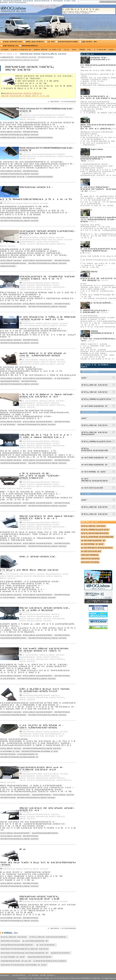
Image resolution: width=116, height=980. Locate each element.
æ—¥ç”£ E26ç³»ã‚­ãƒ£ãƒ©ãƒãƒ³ (28, 754)
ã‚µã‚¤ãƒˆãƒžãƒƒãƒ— (20, 975)
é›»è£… (90, 50)
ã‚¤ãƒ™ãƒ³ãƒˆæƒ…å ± (11, 46)
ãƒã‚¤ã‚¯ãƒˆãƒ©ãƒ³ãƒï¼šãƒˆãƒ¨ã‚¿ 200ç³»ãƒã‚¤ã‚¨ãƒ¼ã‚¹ (43, 360)
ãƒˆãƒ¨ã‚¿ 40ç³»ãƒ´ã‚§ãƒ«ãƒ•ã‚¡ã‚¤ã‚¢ (95, 533)
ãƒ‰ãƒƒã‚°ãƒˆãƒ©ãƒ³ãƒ (8, 266)
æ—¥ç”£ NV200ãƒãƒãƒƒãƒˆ (10, 751)
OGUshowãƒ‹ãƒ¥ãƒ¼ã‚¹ (30, 46)
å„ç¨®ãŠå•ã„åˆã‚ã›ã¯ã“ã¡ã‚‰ (89, 11)
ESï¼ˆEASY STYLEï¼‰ (46, 57)
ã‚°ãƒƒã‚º (111, 50)
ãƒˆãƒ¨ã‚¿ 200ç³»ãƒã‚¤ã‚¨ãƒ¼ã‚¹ (26, 57)
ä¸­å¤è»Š (51, 42)
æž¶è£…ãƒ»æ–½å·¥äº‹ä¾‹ (35, 42)
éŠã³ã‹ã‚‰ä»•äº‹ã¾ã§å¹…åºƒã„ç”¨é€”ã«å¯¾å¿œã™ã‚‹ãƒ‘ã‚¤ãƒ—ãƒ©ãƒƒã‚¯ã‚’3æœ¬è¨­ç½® (40, 476)
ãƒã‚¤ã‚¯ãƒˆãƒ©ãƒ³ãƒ (62, 378)
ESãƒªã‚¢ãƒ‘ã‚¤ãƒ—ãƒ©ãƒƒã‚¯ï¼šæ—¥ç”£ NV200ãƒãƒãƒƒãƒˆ (41, 736)
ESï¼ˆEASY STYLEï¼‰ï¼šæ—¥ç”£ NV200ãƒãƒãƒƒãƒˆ (40, 751)
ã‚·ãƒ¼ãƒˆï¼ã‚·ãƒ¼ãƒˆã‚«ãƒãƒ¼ (21, 50)
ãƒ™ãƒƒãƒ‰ (5, 50)
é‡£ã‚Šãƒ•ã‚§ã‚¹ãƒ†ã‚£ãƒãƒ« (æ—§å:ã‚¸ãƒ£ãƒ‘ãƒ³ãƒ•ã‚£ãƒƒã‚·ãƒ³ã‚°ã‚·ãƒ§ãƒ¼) (27, 138)
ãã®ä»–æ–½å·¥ (100, 50)
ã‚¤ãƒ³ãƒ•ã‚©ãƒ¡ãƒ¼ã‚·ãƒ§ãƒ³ (68, 42)
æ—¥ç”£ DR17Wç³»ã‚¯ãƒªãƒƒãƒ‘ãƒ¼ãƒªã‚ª (97, 548)
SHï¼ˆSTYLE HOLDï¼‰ (90, 559)
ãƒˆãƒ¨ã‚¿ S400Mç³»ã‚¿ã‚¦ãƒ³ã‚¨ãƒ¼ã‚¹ (95, 530)
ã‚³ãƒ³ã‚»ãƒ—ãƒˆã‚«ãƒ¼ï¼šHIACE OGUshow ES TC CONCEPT (44, 115)
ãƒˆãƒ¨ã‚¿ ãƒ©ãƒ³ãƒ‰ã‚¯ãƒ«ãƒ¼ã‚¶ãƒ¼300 (97, 537)
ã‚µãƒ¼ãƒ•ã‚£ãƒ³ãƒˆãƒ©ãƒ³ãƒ (10, 381)
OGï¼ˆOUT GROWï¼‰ (90, 555)
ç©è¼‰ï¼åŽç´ (56, 50)
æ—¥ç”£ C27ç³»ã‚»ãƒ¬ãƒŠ (91, 551)
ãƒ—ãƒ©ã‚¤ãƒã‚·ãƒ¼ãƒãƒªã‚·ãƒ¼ (41, 975)
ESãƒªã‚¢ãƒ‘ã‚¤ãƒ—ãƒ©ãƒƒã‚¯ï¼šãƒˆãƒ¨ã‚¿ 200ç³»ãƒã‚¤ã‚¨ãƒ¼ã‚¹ (44, 54)
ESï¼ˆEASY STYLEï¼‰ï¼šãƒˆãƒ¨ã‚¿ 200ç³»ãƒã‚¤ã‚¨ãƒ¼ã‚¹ (20, 60)
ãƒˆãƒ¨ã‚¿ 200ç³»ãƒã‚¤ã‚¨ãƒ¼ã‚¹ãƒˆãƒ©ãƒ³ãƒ (38, 260)
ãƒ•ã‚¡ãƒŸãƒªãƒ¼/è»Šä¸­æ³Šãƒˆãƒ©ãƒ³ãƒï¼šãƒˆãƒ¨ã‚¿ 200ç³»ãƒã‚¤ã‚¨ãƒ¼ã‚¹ (46, 240)
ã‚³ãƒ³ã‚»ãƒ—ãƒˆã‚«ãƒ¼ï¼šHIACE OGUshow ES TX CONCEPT (44, 154)
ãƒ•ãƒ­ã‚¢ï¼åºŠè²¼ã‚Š (40, 50)
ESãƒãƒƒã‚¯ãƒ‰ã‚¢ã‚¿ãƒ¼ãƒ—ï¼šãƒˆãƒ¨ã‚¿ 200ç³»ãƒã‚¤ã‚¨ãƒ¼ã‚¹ (43, 326)
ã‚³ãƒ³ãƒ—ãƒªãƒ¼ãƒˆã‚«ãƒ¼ (13, 42)
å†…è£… (67, 50)
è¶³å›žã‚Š (82, 50)
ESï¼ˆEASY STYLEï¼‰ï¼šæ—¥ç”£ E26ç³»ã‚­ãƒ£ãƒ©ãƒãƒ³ (19, 757)
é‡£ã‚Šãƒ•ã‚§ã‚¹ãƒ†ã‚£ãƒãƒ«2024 (31, 117)
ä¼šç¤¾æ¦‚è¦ (5, 975)
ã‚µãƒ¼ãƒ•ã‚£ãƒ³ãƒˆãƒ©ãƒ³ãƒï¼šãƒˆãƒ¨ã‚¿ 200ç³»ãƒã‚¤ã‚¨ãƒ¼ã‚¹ (43, 362)
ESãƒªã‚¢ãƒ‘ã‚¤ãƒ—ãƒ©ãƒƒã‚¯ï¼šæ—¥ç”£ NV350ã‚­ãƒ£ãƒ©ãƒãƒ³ (42, 734)
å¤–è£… (75, 50)
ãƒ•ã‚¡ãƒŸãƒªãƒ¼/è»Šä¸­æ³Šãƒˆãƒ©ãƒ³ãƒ (14, 263)
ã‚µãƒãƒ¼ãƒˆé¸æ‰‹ (89, 42)
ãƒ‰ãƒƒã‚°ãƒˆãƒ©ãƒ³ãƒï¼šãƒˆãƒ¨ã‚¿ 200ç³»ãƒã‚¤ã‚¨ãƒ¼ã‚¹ (43, 238)
